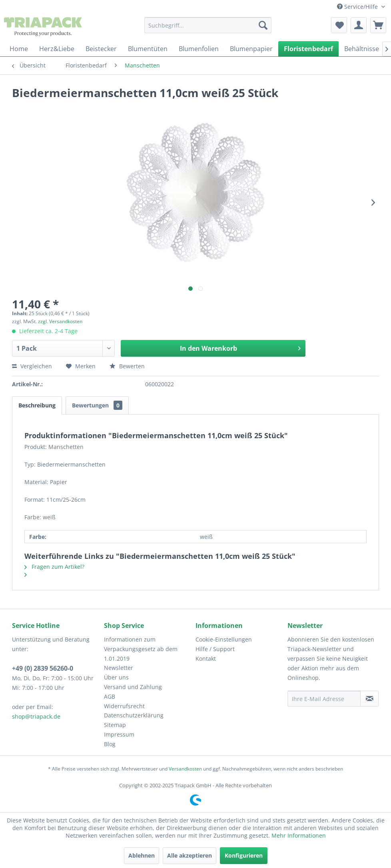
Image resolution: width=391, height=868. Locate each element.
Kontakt (206, 658)
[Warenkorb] (378, 25)
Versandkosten (185, 769)
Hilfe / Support (215, 649)
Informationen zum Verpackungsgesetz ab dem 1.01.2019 (141, 649)
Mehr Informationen (299, 835)
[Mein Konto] (359, 25)
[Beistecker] (101, 49)
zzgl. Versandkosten (60, 321)
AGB (110, 696)
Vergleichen (32, 366)
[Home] (19, 49)
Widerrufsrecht (124, 706)
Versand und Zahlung (133, 687)
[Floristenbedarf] (308, 49)
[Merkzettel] (339, 25)
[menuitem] (208, 25)
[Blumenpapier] (251, 49)
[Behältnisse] (362, 49)
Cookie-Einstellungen (224, 639)
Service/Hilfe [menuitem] (358, 7)
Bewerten (127, 366)
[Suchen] (263, 25)
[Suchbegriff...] (208, 25)
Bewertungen (97, 405)
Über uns (116, 677)
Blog (110, 744)
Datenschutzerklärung (134, 715)
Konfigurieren (244, 855)
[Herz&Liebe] (57, 49)
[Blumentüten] (148, 49)
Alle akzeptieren (190, 855)
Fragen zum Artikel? (54, 567)
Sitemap (115, 725)
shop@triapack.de (36, 716)
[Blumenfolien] (199, 49)
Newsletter (119, 668)
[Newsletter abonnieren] (369, 699)
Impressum (119, 734)
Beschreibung (37, 405)
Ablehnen (142, 855)
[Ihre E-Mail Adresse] (324, 699)
